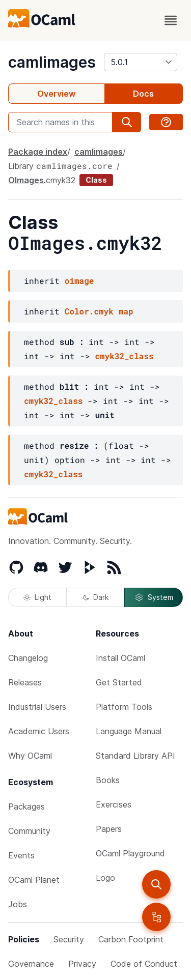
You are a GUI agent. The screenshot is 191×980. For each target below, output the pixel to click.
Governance (31, 964)
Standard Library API (135, 756)
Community (29, 831)
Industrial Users (37, 707)
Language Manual (129, 731)
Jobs (18, 904)
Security (69, 939)
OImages (26, 180)
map (126, 311)
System (154, 597)
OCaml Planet (34, 880)
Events (21, 855)
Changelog (28, 658)
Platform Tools (124, 707)
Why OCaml (30, 756)
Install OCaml (120, 658)
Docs (143, 94)
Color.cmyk (89, 311)
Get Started (119, 682)
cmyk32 (61, 180)
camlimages (52, 62)
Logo (105, 878)
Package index (38, 152)
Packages (26, 806)
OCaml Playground (130, 853)
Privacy (82, 964)
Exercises (114, 804)
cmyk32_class (124, 356)
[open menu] (171, 20)
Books (108, 780)
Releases (25, 682)
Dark (96, 597)
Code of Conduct (144, 964)
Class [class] (96, 180)
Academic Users (39, 731)
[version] (141, 62)
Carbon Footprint (131, 939)
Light (37, 597)
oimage (79, 281)
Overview (56, 94)
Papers (109, 829)
